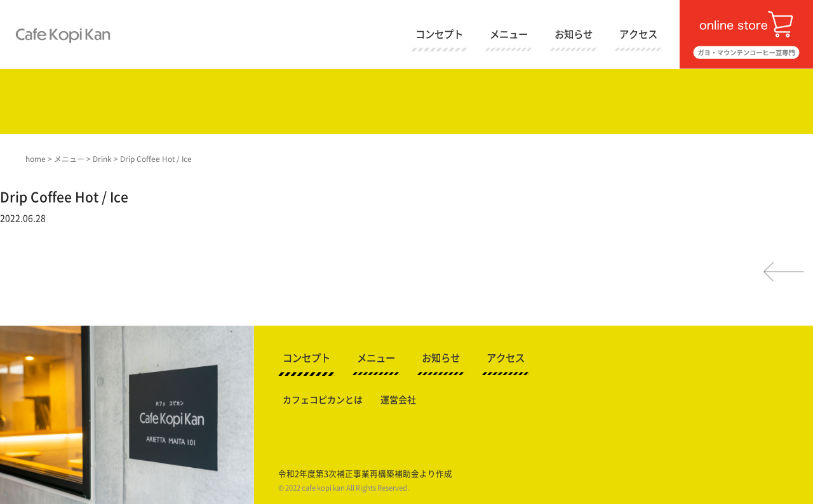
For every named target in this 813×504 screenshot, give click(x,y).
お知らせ (574, 34)
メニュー (509, 34)
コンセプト (439, 34)
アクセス (638, 34)
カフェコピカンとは (323, 400)
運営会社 (398, 400)
